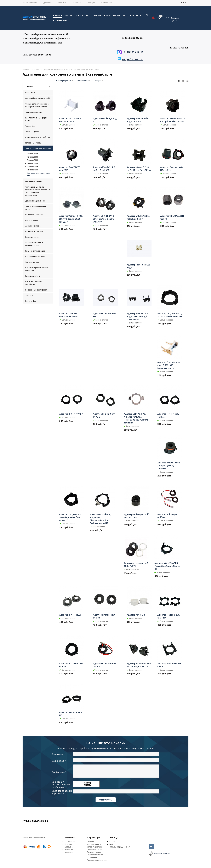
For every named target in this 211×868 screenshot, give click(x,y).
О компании (70, 842)
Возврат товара (94, 852)
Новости (68, 844)
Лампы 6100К (32, 170)
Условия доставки (95, 847)
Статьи (112, 842)
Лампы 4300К (32, 160)
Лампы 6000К (32, 167)
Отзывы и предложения (120, 847)
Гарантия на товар (95, 849)
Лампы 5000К (32, 163)
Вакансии (69, 849)
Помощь (114, 838)
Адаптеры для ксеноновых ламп (38, 174)
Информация (94, 838)
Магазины (69, 852)
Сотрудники (70, 847)
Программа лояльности (97, 860)
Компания (70, 838)
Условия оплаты (94, 844)
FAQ (111, 844)
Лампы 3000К (32, 157)
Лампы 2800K (32, 154)
